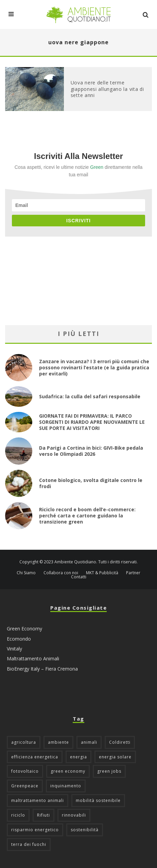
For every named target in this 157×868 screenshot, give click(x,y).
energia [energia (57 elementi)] (78, 757)
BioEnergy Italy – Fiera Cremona (42, 669)
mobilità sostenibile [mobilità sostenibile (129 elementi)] (98, 800)
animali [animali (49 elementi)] (89, 742)
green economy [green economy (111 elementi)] (68, 771)
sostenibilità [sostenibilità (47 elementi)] (85, 830)
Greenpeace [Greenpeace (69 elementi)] (25, 786)
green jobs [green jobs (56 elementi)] (109, 771)
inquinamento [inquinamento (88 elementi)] (66, 786)
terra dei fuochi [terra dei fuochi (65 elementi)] (29, 844)
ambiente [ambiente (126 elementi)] (58, 742)
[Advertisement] (78, 281)
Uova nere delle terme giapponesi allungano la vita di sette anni (107, 89)
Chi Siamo (26, 573)
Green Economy (24, 629)
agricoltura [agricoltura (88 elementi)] (24, 742)
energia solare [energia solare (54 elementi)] (115, 757)
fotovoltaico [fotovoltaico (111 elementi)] (25, 771)
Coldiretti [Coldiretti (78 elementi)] (120, 742)
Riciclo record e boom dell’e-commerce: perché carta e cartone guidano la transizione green (87, 516)
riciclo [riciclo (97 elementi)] (18, 815)
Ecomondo (19, 639)
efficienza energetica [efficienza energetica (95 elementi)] (35, 757)
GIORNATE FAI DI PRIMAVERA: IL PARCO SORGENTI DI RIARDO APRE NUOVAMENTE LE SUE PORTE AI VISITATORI (92, 422)
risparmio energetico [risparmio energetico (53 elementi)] (35, 830)
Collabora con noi (61, 573)
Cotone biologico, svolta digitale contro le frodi (91, 483)
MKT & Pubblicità (102, 573)
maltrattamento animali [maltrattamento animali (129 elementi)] (38, 800)
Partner (133, 573)
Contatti (79, 577)
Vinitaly (14, 649)
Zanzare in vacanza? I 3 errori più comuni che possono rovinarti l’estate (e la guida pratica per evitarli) (94, 367)
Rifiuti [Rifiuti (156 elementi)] (43, 815)
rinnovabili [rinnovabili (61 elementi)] (74, 815)
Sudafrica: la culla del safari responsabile (90, 396)
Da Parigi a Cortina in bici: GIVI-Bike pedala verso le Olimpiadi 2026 (91, 451)
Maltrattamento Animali (33, 658)
